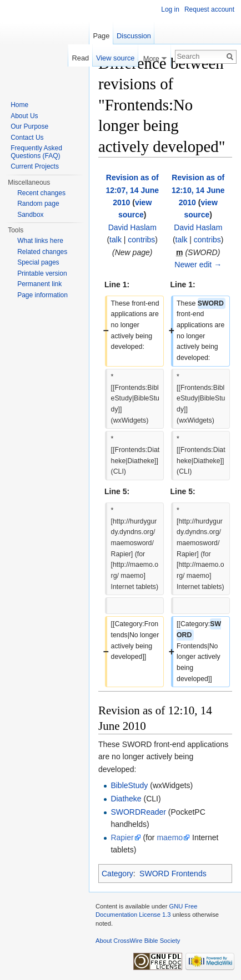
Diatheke (126, 799)
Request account (209, 9)
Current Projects (35, 166)
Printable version (42, 273)
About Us (24, 116)
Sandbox (30, 215)
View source (115, 58)
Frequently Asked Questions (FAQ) (36, 152)
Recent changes (41, 193)
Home (19, 105)
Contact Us (27, 138)
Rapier (122, 837)
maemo (170, 837)
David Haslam (132, 227)
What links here (40, 241)
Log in (170, 9)
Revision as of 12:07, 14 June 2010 (132, 190)
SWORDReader (138, 812)
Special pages (38, 262)
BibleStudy (129, 785)
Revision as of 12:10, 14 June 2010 (198, 190)
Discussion (134, 36)
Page (101, 36)
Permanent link (39, 284)
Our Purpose (29, 126)
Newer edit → (198, 265)
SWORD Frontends (173, 874)
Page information (42, 295)
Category (117, 874)
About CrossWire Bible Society (138, 941)
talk (116, 240)
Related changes (42, 252)
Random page (38, 204)
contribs (141, 240)
